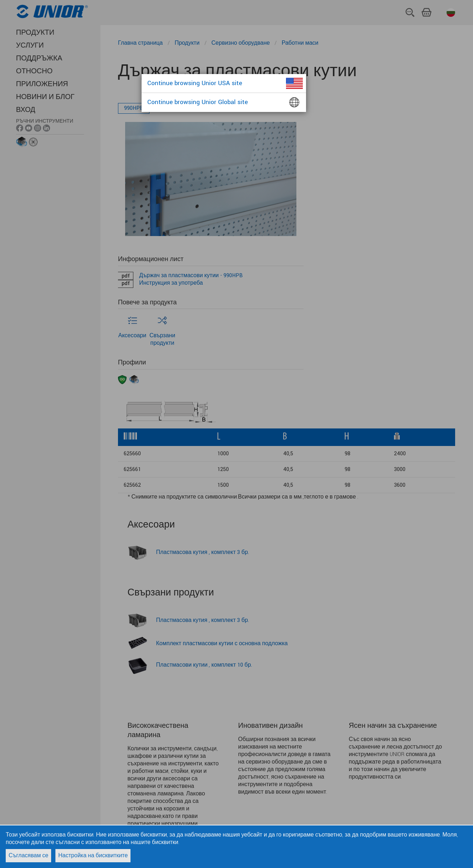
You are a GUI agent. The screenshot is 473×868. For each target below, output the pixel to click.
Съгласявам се (28, 856)
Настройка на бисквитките (93, 856)
